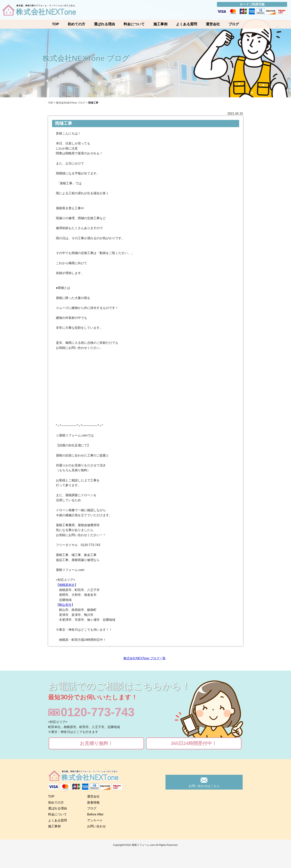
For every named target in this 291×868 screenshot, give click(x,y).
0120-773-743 (98, 712)
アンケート (95, 820)
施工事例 (160, 24)
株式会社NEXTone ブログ (71, 103)
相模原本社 (67, 585)
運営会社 (213, 24)
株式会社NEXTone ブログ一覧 (144, 658)
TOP (56, 24)
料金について (134, 24)
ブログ (234, 24)
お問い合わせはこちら (204, 786)
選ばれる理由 (104, 24)
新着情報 (93, 802)
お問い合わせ (96, 826)
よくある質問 (187, 24)
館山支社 (65, 605)
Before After (95, 814)
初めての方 (76, 24)
